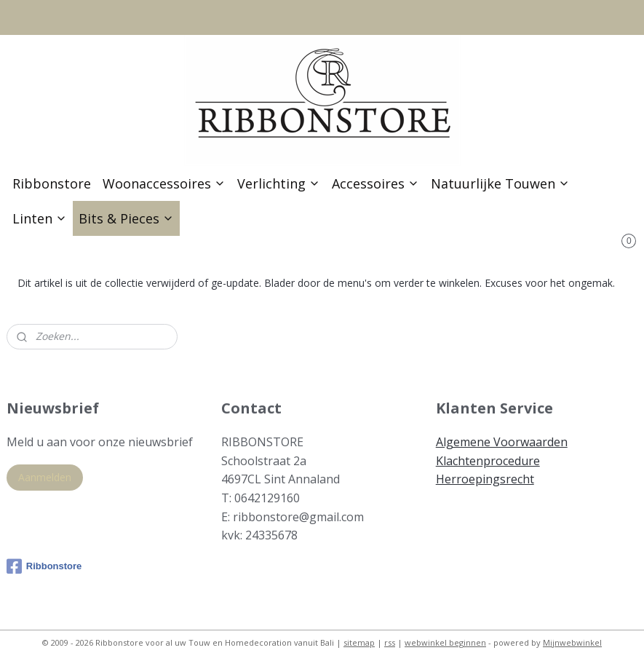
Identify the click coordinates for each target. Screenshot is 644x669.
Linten (40, 218)
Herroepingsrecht (485, 479)
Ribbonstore (52, 183)
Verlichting (279, 183)
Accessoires (375, 183)
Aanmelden (45, 477)
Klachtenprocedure (488, 461)
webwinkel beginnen (445, 642)
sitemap (359, 642)
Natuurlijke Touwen (500, 183)
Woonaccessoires (164, 183)
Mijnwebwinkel (572, 642)
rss (390, 642)
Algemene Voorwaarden (502, 442)
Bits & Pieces (126, 218)
